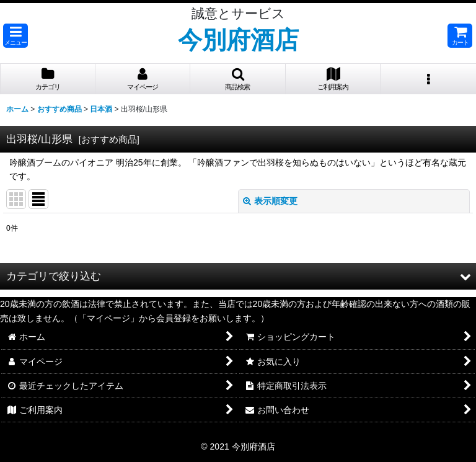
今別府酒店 (238, 40)
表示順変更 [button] (270, 201)
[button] (15, 36)
